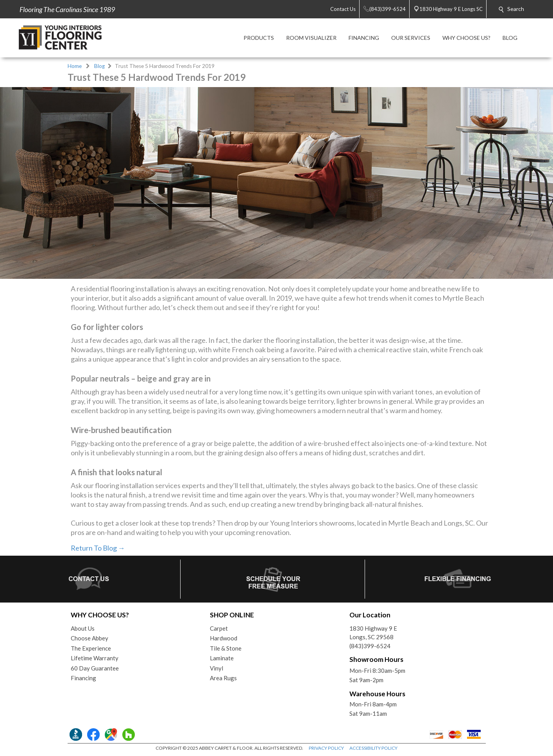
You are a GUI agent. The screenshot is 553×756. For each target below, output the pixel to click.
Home (75, 66)
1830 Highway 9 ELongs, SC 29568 (373, 633)
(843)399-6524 (370, 646)
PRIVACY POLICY (326, 748)
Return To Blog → (98, 548)
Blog (99, 66)
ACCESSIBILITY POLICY (373, 748)
